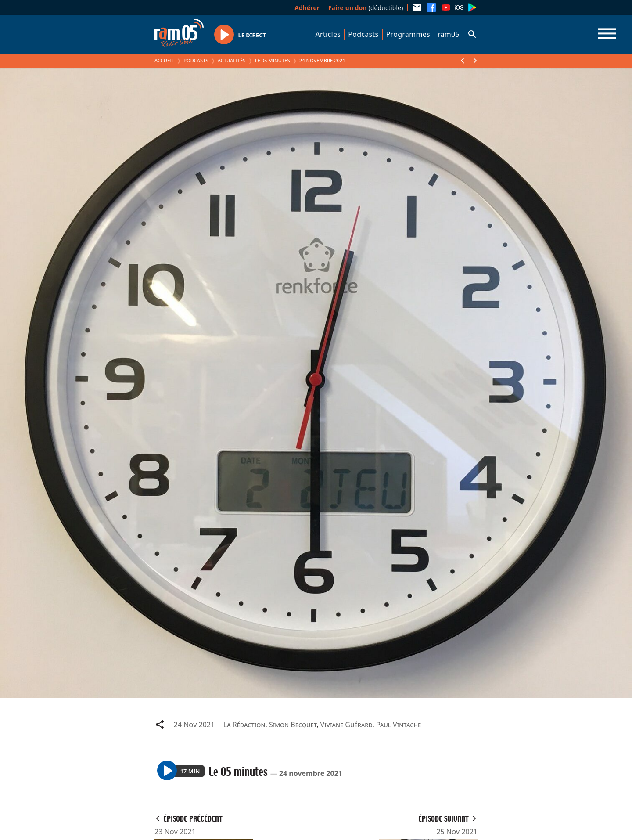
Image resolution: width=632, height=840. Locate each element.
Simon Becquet (293, 725)
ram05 (449, 34)
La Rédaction (244, 725)
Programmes (408, 34)
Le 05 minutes (273, 60)
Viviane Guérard (347, 725)
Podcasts (363, 34)
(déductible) (366, 8)
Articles (328, 34)
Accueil (164, 60)
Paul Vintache (399, 725)
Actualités (232, 60)
